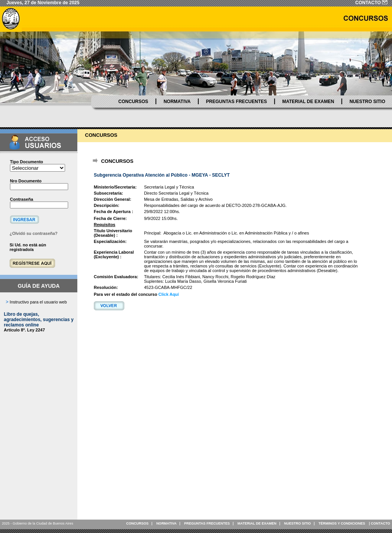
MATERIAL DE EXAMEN (308, 102)
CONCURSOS (133, 102)
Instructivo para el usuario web (38, 302)
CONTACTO (381, 523)
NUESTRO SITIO (367, 102)
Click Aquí (169, 294)
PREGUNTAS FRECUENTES (236, 102)
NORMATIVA (177, 102)
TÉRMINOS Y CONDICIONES (342, 523)
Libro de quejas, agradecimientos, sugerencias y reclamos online (39, 320)
